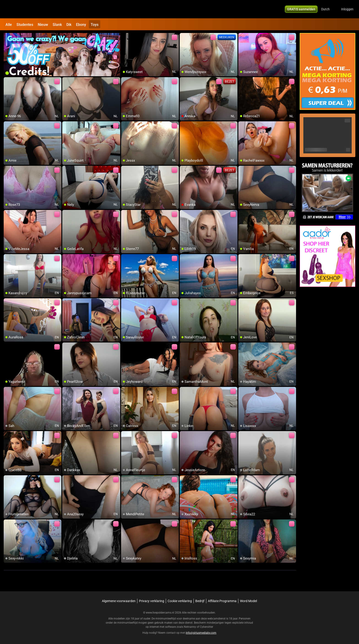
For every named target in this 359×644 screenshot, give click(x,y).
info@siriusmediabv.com (201, 633)
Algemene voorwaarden (119, 601)
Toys (95, 25)
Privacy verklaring (152, 601)
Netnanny (190, 627)
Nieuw (43, 25)
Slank (57, 25)
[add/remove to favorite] (125, 37)
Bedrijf (200, 601)
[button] (328, 9)
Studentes (25, 25)
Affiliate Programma (222, 601)
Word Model (248, 601)
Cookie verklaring (180, 601)
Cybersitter (207, 627)
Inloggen (347, 9)
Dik (69, 25)
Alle (9, 25)
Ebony (81, 25)
